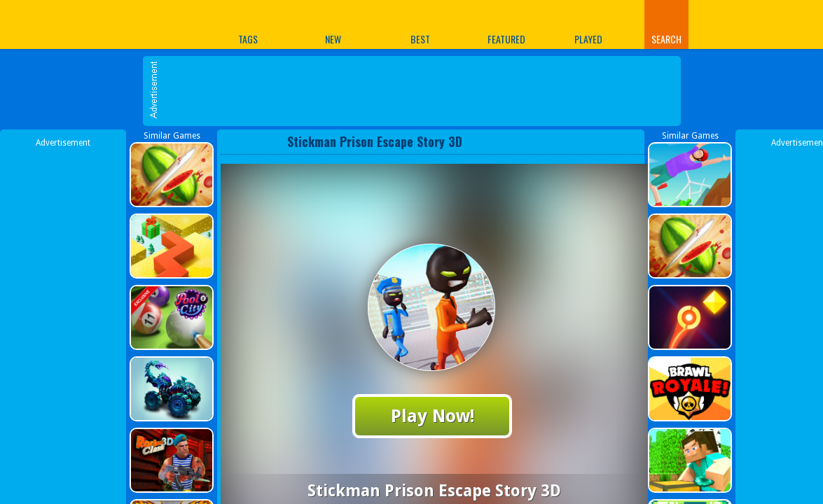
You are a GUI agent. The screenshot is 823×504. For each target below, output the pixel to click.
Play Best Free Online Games (117, 24)
